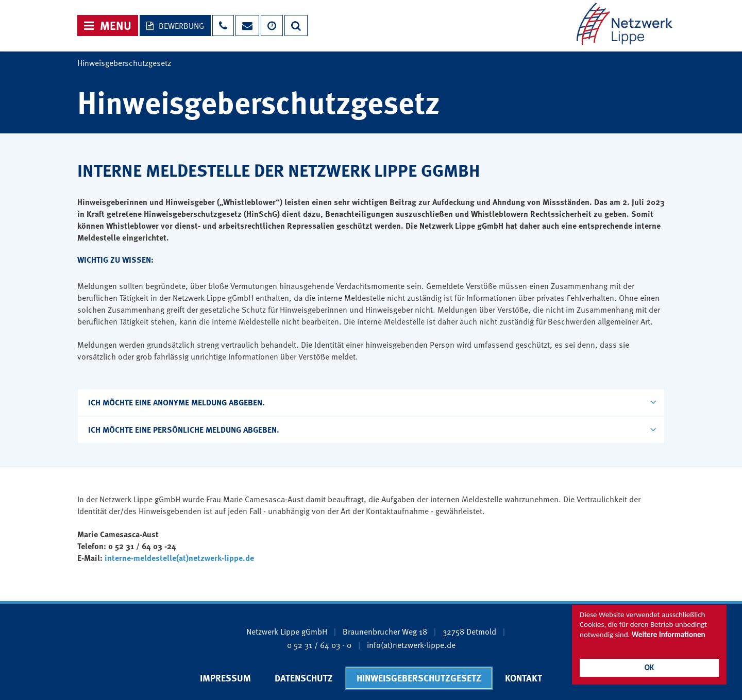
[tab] (371, 403)
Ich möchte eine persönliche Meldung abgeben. (372, 429)
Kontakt (524, 678)
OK (649, 668)
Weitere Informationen (669, 635)
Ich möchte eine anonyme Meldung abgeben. (372, 402)
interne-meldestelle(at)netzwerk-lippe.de (179, 558)
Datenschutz (304, 678)
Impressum (225, 678)
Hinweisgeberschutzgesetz (419, 678)
